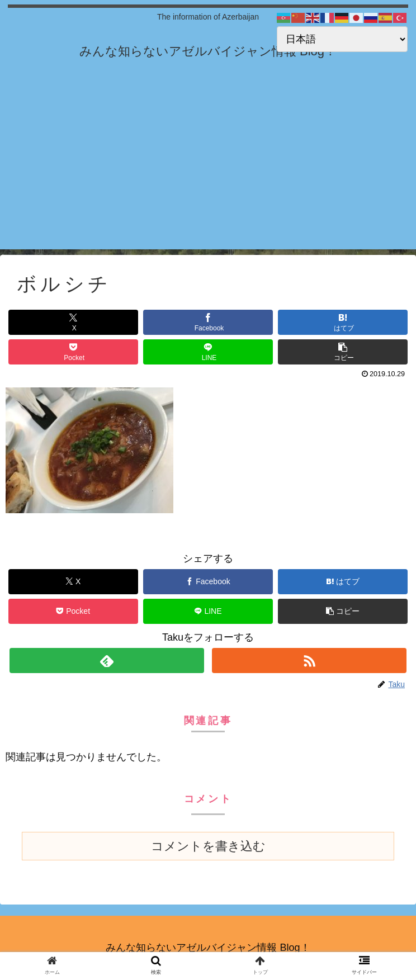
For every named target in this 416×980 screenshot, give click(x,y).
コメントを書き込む (208, 846)
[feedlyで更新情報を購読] (107, 661)
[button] (343, 352)
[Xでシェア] (73, 322)
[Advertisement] (208, 171)
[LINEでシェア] (208, 352)
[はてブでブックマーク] (343, 322)
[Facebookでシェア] (208, 322)
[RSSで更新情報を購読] (309, 661)
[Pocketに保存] (73, 352)
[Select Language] (342, 39)
